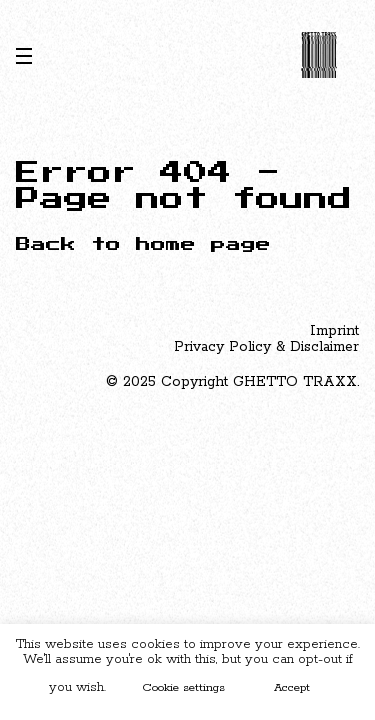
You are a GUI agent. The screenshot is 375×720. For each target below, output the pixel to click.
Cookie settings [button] (183, 687)
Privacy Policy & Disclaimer (266, 347)
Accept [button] (292, 687)
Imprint (334, 331)
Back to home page (143, 244)
